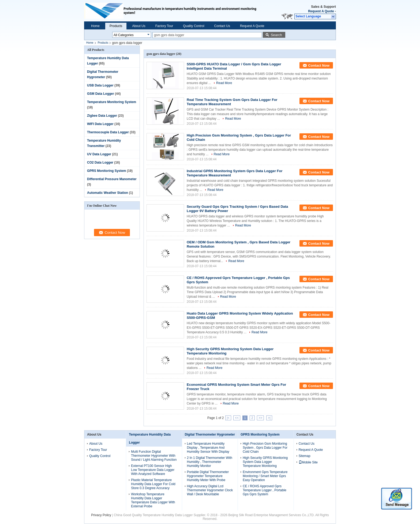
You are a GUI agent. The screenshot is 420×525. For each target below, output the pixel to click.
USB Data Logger (100, 85)
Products (116, 26)
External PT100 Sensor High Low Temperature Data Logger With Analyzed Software (153, 470)
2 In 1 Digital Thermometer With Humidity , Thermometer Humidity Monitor (210, 462)
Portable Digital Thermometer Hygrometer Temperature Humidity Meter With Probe (208, 476)
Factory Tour (164, 26)
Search (276, 35)
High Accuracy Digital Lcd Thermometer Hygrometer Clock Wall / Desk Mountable (210, 490)
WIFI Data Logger (100, 124)
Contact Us (222, 26)
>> (260, 418)
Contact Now (319, 65)
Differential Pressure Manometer (112, 179)
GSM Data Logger (101, 94)
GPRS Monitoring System (106, 171)
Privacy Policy (101, 515)
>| (269, 418)
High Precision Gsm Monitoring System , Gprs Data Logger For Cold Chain (265, 448)
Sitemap (305, 456)
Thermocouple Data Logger (108, 132)
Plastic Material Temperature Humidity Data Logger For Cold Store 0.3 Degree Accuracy (153, 484)
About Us (139, 26)
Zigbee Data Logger (102, 116)
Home (95, 26)
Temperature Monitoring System (112, 102)
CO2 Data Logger (100, 163)
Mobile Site (308, 462)
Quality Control (194, 26)
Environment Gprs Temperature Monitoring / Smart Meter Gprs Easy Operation (265, 476)
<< (237, 418)
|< (228, 418)
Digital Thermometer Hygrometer (210, 435)
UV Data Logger (99, 154)
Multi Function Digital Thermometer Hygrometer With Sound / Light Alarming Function (154, 456)
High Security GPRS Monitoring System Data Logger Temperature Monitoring (265, 462)
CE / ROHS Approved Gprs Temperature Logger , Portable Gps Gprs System (265, 490)
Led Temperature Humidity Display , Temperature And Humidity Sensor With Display (208, 448)
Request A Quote (321, 11)
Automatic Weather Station (108, 193)
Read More (224, 83)
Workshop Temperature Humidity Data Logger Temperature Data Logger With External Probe (153, 500)
